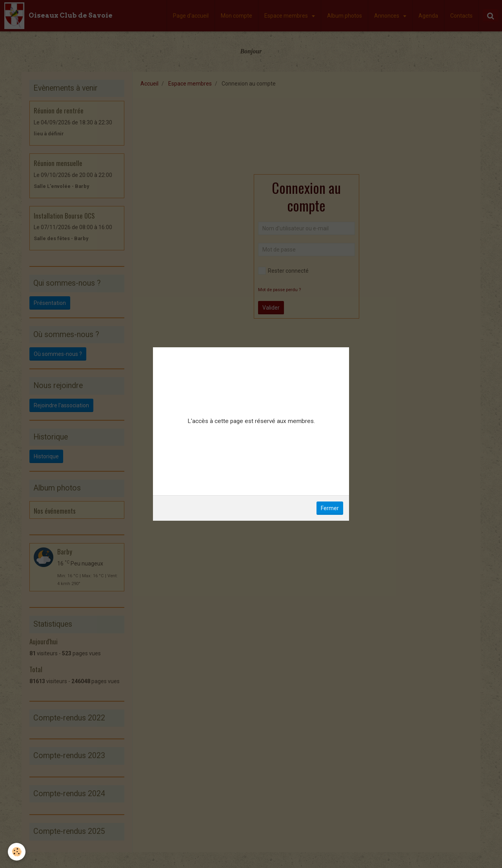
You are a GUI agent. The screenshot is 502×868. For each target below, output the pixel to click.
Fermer (330, 508)
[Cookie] (17, 852)
